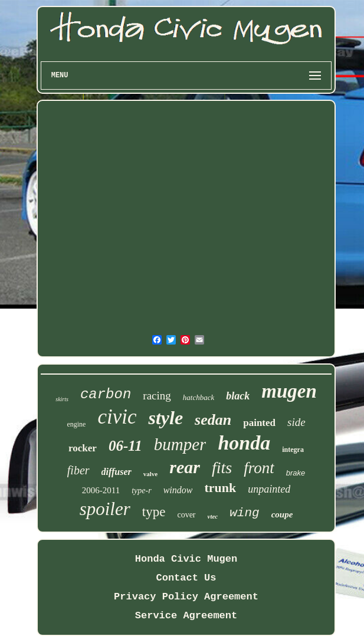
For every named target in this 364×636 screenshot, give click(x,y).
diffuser (117, 472)
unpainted (269, 489)
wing (244, 513)
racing (157, 396)
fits (222, 468)
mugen (289, 391)
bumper (180, 444)
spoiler (105, 509)
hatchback (199, 397)
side (296, 422)
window (178, 490)
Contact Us (186, 578)
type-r (141, 491)
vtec (213, 516)
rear (185, 467)
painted (259, 423)
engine (76, 424)
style (165, 418)
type (154, 512)
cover (186, 515)
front (259, 468)
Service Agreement (186, 616)
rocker (83, 448)
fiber (78, 470)
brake (296, 473)
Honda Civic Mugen (186, 559)
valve (150, 474)
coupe (282, 514)
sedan (213, 420)
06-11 (125, 446)
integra (293, 450)
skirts (62, 399)
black (238, 396)
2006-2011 (101, 490)
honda (244, 443)
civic (117, 417)
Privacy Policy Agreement (186, 597)
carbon (106, 394)
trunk (220, 488)
